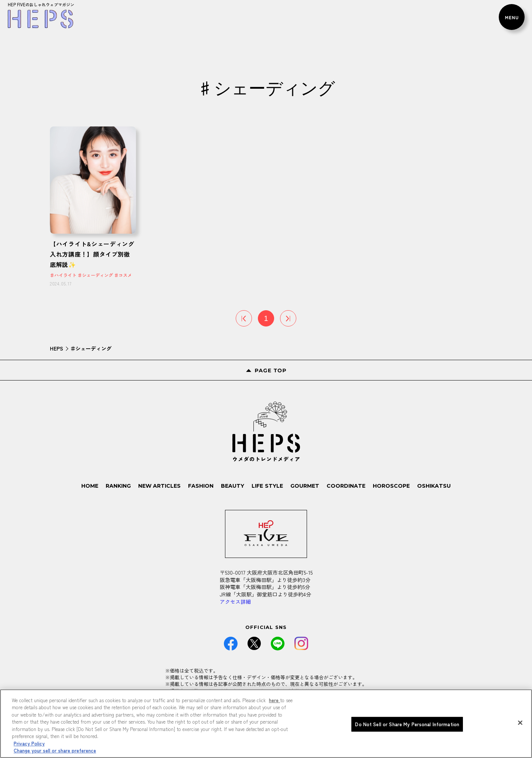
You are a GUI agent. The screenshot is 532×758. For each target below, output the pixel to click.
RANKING (119, 486)
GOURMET (305, 486)
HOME (90, 486)
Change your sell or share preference (55, 753)
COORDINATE (346, 486)
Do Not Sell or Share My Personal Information (407, 727)
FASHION (201, 486)
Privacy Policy (29, 746)
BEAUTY (233, 486)
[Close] (520, 725)
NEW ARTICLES (160, 486)
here (274, 703)
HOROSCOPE (391, 486)
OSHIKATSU (434, 486)
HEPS (57, 348)
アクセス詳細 (235, 602)
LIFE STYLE (267, 486)
